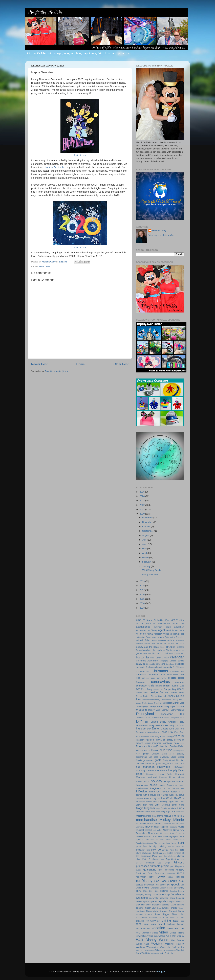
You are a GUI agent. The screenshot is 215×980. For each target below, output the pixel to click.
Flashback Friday (170, 743)
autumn (171, 640)
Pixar (155, 856)
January (147, 566)
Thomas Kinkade (144, 914)
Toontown (153, 917)
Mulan (157, 827)
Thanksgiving (153, 911)
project (165, 866)
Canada (173, 661)
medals (168, 816)
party (154, 850)
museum (173, 827)
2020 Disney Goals (151, 570)
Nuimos (147, 836)
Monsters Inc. (169, 823)
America (141, 634)
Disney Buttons (143, 696)
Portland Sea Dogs (158, 863)
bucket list (142, 657)
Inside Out (154, 792)
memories (178, 816)
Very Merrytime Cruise (147, 933)
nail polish (158, 830)
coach (175, 675)
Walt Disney (178, 936)
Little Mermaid (163, 805)
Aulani (148, 640)
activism (158, 627)
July (145, 540)
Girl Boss (153, 757)
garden (146, 754)
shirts (139, 891)
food (167, 746)
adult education (175, 627)
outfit (181, 843)
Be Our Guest (178, 643)
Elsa (171, 729)
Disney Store (155, 706)
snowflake (154, 898)
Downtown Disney (145, 725)
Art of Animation (177, 637)
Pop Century (172, 859)
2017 (142, 590)
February (147, 562)
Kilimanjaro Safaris (144, 802)
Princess (179, 862)
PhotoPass (157, 853)
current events (171, 686)
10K (155, 620)
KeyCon (179, 798)
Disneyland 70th (143, 718)
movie (149, 827)
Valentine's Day (176, 928)
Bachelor (140, 643)
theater (164, 911)
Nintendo (140, 836)
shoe (145, 891)
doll (147, 722)
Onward (175, 840)
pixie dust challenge (167, 856)
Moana (150, 823)
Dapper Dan (158, 689)
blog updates (158, 650)
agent (162, 630)
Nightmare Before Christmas (172, 833)
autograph (162, 640)
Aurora (154, 640)
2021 (142, 509)
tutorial (161, 924)
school (163, 885)
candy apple (142, 664)
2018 (142, 586)
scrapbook (173, 884)
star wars (146, 905)
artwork (140, 640)
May (145, 549)
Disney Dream (148, 700)
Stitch (173, 905)
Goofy (165, 760)
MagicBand (161, 808)
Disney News (178, 700)
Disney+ (166, 710)
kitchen (156, 802)
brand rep (180, 653)
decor (180, 689)
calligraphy (164, 661)
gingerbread (142, 757)
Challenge (150, 667)
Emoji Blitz (179, 729)
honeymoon (142, 785)
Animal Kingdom (154, 634)
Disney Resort (166, 703)
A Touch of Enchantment (156, 623)
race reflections (166, 870)
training (166, 921)
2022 (142, 505)
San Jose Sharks (166, 881)
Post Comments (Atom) (57, 371)
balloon (159, 643)
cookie (181, 678)
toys (159, 921)
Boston (172, 653)
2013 (142, 608)
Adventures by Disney (147, 630)
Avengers (180, 640)
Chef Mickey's (178, 667)
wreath (161, 953)
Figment (147, 743)
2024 (142, 496)
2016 (142, 595)
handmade (151, 771)
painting (163, 846)
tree (182, 921)
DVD (177, 725)
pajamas (171, 846)
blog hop (147, 650)
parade (140, 850)
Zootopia (169, 953)
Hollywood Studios (174, 782)
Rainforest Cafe (144, 873)
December (148, 518)
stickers (166, 905)
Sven (159, 908)
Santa (181, 881)
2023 (142, 500)
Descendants (142, 693)
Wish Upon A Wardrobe (145, 950)
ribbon (171, 877)
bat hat (167, 643)
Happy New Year (150, 575)
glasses (150, 760)
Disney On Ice (142, 703)
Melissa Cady (159, 231)
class (169, 675)
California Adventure (147, 661)
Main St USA (177, 808)
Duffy (172, 725)
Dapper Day (170, 689)
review (161, 877)
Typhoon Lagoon (176, 924)
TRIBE (139, 924)
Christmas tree (177, 672)
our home (172, 843)
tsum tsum (150, 924)
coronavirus (161, 682)
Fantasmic (141, 740)
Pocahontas (154, 859)
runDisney (144, 881)
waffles (162, 936)
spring (170, 902)
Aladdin (170, 630)
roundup (180, 877)
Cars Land (170, 664)
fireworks (156, 743)
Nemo (176, 830)
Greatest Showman (145, 764)
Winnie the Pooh (168, 947)
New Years (45, 266)
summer (140, 908)
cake (167, 658)
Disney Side (178, 703)
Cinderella (141, 675)
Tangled (173, 908)
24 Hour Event (164, 620)
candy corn (154, 664)
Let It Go (179, 802)
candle (181, 661)
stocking (181, 905)
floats (182, 743)
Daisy (150, 689)
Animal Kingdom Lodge (173, 634)
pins (164, 853)
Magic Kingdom (145, 808)
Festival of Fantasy (164, 740)
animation (141, 637)
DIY (139, 721)
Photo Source (80, 155)
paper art (180, 846)
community (161, 678)
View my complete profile (161, 235)
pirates (170, 853)
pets (182, 850)
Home (80, 364)
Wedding (157, 944)
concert (172, 678)
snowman (164, 898)
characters (160, 667)
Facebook (145, 737)
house (153, 785)
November (148, 522)
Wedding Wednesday (147, 947)
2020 (142, 514)
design (154, 692)
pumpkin (174, 866)
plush (138, 859)
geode (172, 754)
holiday (156, 781)
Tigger (166, 914)
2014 (142, 603)
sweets (165, 908)
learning (163, 802)
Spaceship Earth (151, 902)
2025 (142, 492)
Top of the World (166, 917)
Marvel (160, 816)
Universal (141, 928)
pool (162, 859)
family (179, 736)
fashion (150, 740)
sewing (146, 888)
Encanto (140, 732)
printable (155, 866)
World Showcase (149, 953)
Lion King (148, 805)
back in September (55, 167)
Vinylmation (141, 936)
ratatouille (171, 873)
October (147, 527)
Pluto (145, 859)
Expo (177, 732)
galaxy (176, 751)
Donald (154, 722)
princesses (143, 866)
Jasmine (139, 798)
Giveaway (164, 757)
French (147, 751)
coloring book (148, 678)
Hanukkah (162, 771)
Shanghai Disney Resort (162, 888)
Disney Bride (177, 693)
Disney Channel (158, 696)
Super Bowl (151, 908)
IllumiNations (142, 788)
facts (152, 737)
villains (181, 933)
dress (165, 725)
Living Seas (178, 805)
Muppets (164, 827)
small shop (164, 894)
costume (180, 682)
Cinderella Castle (156, 675)
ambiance (179, 630)
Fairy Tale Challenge (164, 737)
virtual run (152, 936)
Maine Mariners (143, 812)
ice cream (179, 785)
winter (181, 947)
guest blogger (162, 764)
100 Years (147, 620)
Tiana (157, 914)
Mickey (165, 820)
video (164, 932)
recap (181, 873)
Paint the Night (150, 846)
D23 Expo (141, 689)
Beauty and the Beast (148, 647)
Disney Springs (142, 706)
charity (169, 667)
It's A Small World (166, 795)
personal (163, 850)
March (146, 557)
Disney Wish (154, 710)
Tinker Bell (178, 914)
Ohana (153, 836)
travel (176, 921)
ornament (162, 843)
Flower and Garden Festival (150, 746)
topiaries (140, 921)
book (166, 653)
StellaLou (156, 905)
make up (154, 812)
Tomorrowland (142, 917)
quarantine (150, 870)
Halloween (164, 767)
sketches (164, 891)
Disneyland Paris (177, 718)
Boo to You (158, 653)
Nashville (168, 830)
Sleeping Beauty (177, 891)
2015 (142, 599)
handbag (141, 771)
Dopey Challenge (169, 722)
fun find (166, 750)
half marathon (145, 767)
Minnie (179, 820)
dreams (159, 725)
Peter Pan (174, 850)
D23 (182, 686)
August (146, 535)
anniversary (158, 637)
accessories (143, 627)
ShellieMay (179, 888)
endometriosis (152, 732)
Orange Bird (152, 843)
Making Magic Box (167, 812)
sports (162, 901)
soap (172, 898)
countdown (142, 686)
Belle (162, 647)
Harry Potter (166, 774)
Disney (164, 692)
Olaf (159, 836)
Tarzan (181, 908)
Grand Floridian (177, 760)
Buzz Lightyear (157, 658)
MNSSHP (141, 823)
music (181, 827)
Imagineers (156, 788)
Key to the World (163, 798)
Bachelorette (150, 643)
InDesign (141, 791)
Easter (156, 728)
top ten (180, 917)
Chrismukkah (143, 671)
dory (182, 722)
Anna (148, 637)
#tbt (138, 620)
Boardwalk (147, 653)
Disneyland (145, 714)
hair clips (179, 764)
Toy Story (150, 921)
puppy (181, 866)
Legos (171, 802)
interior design (170, 792)
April (145, 553)
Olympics (174, 836)
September (148, 531)
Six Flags (154, 891)
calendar (177, 657)
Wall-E (168, 936)
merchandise (146, 820)
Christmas (160, 671)
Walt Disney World (152, 940)
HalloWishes (178, 767)
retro (152, 877)
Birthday (170, 647)
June (145, 544)
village (173, 933)
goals (158, 760)
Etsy (170, 732)
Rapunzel (159, 873)
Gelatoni (155, 754)
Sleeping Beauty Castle (147, 895)
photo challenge (143, 853)
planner (180, 856)
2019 (142, 581)
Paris (148, 850)
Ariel (167, 637)
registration (141, 877)
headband (152, 777)
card (163, 664)
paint (138, 846)
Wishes (159, 950)
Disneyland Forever (160, 718)
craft (151, 685)
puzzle (139, 870)
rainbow (180, 870)
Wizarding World (169, 950)
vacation (158, 928)
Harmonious (151, 774)
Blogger (161, 972)
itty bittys (180, 795)
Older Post (121, 364)
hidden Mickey (177, 777)
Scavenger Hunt (152, 885)
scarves (140, 885)
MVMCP (149, 830)
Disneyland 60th (172, 714)
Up (149, 928)
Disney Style (169, 706)
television (140, 911)
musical (140, 830)
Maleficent (180, 812)
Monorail (158, 823)
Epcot (163, 732)
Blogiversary (172, 650)
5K (137, 623)
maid (168, 808)
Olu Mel (165, 836)
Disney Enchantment (163, 700)
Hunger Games (166, 785)
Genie (164, 754)
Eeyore (165, 729)
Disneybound (177, 710)
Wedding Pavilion (174, 944)
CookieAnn (141, 682)
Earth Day (146, 729)
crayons (159, 686)
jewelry (147, 798)
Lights (139, 805)
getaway (181, 754)
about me (178, 623)
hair (172, 764)
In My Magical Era (174, 788)
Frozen (155, 750)
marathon (141, 816)
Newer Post (39, 364)
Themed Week (176, 911)
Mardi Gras (151, 816)
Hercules (163, 777)
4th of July (178, 620)
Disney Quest (154, 703)
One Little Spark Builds (160, 840)
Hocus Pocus (143, 782)
